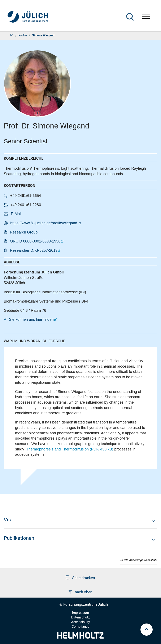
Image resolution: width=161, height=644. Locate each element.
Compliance (81, 627)
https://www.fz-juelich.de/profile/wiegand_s (46, 223)
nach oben (80, 592)
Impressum (81, 613)
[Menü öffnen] (146, 17)
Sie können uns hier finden (31, 319)
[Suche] (130, 17)
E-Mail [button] (16, 214)
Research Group (24, 232)
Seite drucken (80, 578)
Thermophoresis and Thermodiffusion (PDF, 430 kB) (70, 449)
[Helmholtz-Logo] (80, 637)
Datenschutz (80, 617)
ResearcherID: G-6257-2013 (34, 250)
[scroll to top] (147, 630)
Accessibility (80, 622)
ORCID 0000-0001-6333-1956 (35, 241)
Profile (23, 35)
